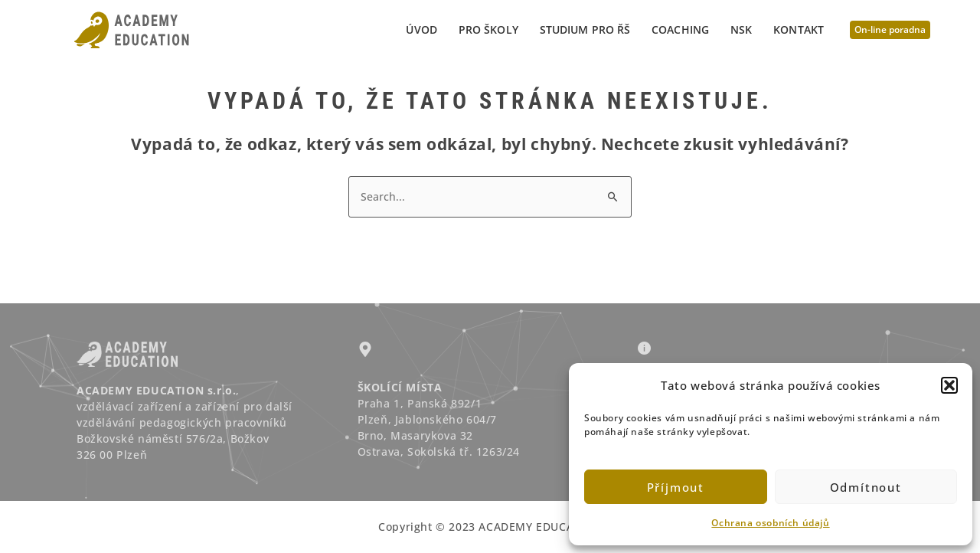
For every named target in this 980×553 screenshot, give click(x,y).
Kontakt (799, 29)
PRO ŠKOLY (488, 29)
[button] (949, 385)
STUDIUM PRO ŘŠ (585, 29)
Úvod (421, 29)
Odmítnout (866, 487)
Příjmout (676, 487)
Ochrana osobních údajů (770, 523)
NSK (741, 29)
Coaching (680, 29)
